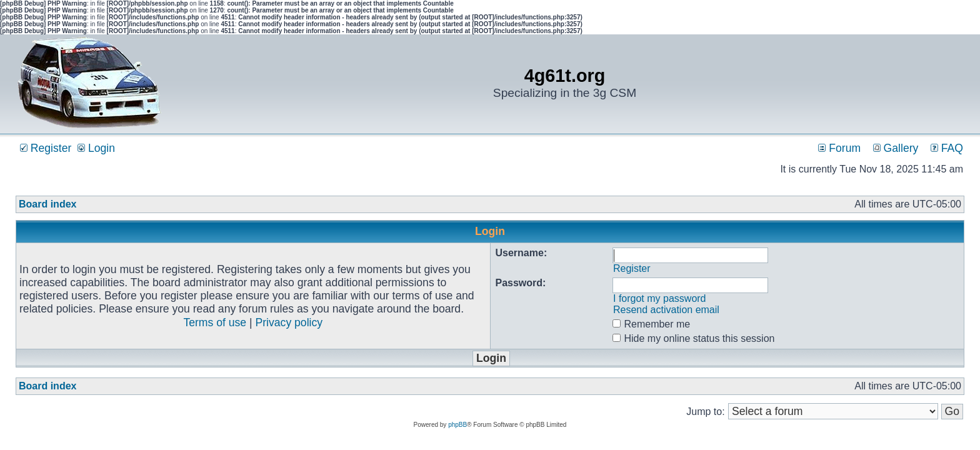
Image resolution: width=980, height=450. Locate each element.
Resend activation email (666, 310)
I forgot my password (660, 298)
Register (46, 148)
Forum (839, 148)
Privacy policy (289, 322)
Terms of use (215, 322)
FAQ (947, 148)
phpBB (457, 425)
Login (96, 148)
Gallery (896, 148)
